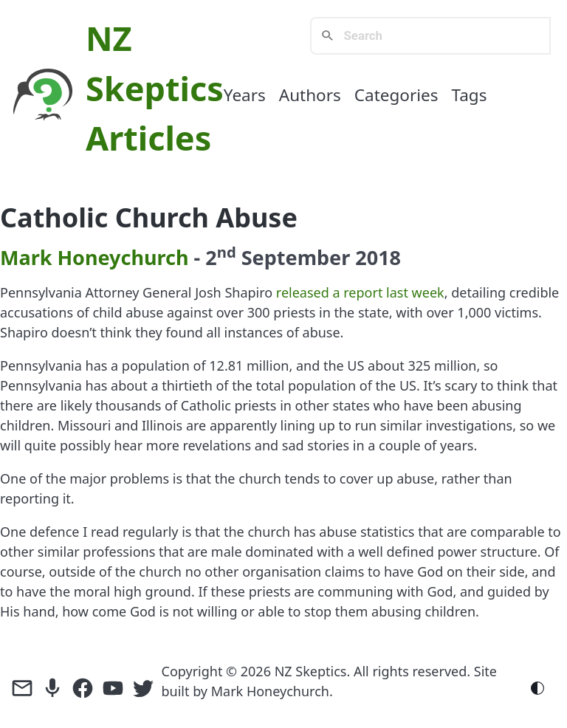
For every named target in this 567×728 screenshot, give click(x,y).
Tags (469, 95)
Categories (396, 95)
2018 (378, 257)
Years (245, 95)
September (296, 257)
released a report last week (360, 292)
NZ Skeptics (311, 671)
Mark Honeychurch (94, 257)
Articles (148, 138)
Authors (310, 95)
